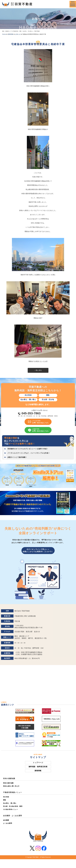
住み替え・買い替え (10, 803)
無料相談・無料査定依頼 (38, 767)
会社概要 (6, 820)
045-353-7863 (31, 413)
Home (4, 34)
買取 (5, 800)
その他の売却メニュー (11, 809)
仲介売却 (6, 797)
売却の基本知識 (8, 783)
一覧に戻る (38, 370)
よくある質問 (8, 823)
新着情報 (11, 34)
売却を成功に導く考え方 (11, 786)
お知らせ (18, 34)
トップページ (38, 763)
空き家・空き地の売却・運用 (13, 806)
